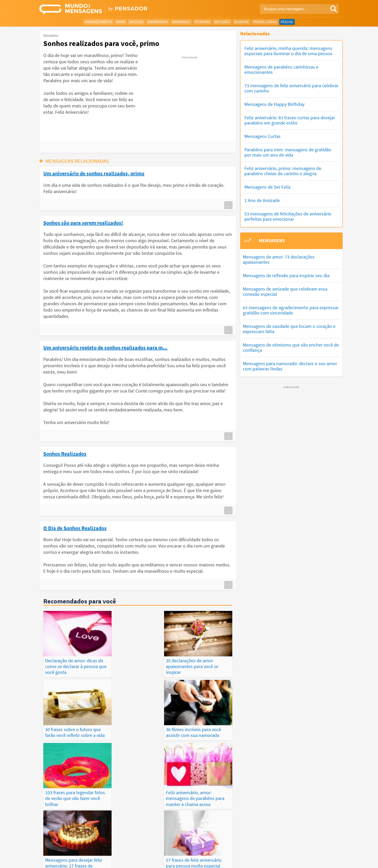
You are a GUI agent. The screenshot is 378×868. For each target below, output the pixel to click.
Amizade (136, 22)
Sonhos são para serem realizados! (83, 223)
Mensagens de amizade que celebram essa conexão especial (285, 291)
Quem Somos (275, 860)
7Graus (64, 859)
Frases (192, 845)
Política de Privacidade (214, 860)
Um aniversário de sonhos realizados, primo (94, 173)
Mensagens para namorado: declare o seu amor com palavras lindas (290, 366)
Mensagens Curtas (262, 136)
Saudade (241, 22)
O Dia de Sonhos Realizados (75, 528)
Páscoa (287, 22)
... (228, 205)
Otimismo (202, 22)
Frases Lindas (265, 22)
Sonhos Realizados (65, 453)
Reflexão (222, 22)
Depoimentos (170, 845)
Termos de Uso (248, 860)
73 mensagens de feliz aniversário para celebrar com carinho (291, 88)
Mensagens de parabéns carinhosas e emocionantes (281, 69)
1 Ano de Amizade (262, 200)
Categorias (299, 845)
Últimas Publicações (220, 845)
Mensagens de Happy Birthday (274, 104)
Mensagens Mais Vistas (85, 845)
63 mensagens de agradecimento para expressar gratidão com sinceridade (291, 310)
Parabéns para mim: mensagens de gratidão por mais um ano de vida (288, 152)
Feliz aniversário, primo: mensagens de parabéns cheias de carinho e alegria (283, 171)
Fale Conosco (300, 860)
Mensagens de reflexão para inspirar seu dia (286, 275)
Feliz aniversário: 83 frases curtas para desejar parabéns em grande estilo (290, 120)
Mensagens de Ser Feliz (267, 187)
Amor (121, 22)
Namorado (181, 22)
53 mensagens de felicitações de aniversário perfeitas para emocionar (288, 216)
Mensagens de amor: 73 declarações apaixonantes (279, 259)
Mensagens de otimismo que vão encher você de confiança (291, 347)
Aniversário (158, 22)
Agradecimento (98, 22)
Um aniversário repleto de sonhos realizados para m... (105, 347)
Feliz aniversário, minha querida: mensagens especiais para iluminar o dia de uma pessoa (288, 51)
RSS (318, 860)
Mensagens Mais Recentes (131, 845)
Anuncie (332, 860)
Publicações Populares (263, 845)
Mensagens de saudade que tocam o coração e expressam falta (289, 329)
